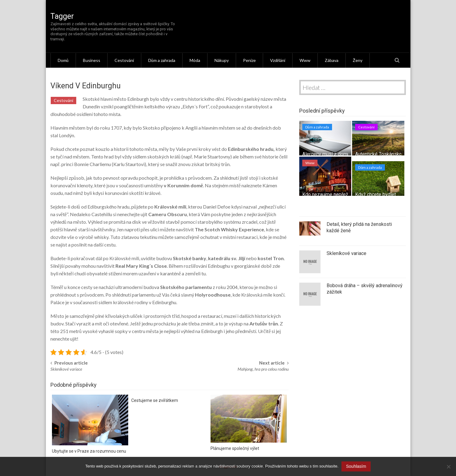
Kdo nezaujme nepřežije (328, 194)
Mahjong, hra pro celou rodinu (263, 369)
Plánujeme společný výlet (235, 448)
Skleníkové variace (66, 369)
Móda (195, 60)
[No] (448, 467)
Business (92, 60)
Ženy (358, 60)
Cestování (124, 60)
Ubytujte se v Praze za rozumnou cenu (89, 451)
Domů (63, 60)
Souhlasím (356, 466)
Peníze (249, 60)
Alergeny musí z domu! (327, 154)
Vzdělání (278, 60)
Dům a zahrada (162, 60)
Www (305, 60)
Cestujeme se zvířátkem (155, 400)
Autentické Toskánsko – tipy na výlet (394, 154)
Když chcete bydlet (375, 194)
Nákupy (222, 60)
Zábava (332, 60)
